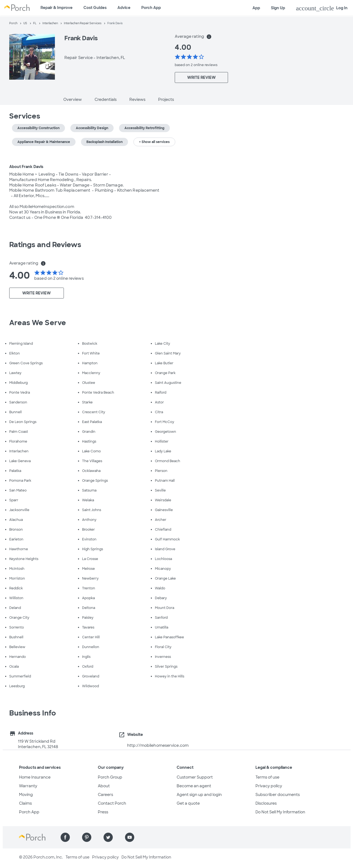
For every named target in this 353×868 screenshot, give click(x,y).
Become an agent (194, 786)
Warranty (28, 786)
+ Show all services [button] (154, 142)
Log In (322, 8)
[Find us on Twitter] (108, 837)
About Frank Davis (26, 167)
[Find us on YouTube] (130, 837)
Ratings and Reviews (45, 245)
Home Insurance (35, 777)
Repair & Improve (57, 8)
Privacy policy (269, 786)
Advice (124, 8)
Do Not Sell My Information (280, 812)
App (256, 8)
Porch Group (110, 777)
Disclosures (266, 803)
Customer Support (195, 777)
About (104, 786)
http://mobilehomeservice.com (158, 745)
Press (103, 812)
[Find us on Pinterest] (87, 837)
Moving (26, 795)
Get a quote (188, 803)
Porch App (151, 8)
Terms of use (267, 777)
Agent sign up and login (199, 795)
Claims (25, 803)
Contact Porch (112, 803)
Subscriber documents (278, 795)
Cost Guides (95, 8)
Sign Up (278, 8)
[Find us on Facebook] (65, 837)
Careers (105, 795)
